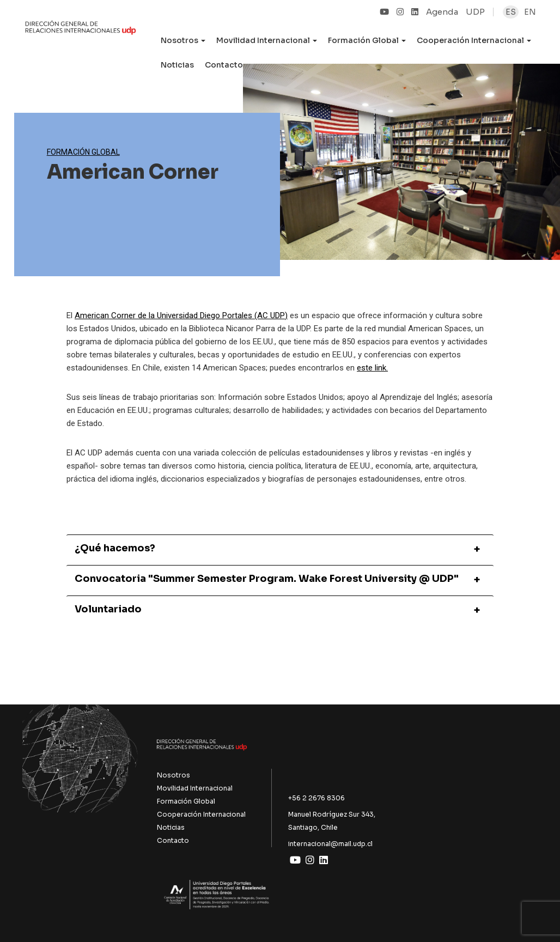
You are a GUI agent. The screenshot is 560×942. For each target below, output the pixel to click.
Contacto (224, 65)
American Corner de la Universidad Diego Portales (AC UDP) (181, 315)
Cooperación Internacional (201, 814)
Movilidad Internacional (195, 788)
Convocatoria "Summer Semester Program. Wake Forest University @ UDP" (267, 579)
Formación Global (83, 152)
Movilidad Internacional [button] (267, 40)
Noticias (177, 65)
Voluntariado (108, 610)
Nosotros (174, 775)
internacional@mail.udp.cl (330, 844)
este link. (372, 368)
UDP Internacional (81, 35)
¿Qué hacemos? (115, 549)
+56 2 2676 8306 (316, 798)
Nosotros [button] (183, 40)
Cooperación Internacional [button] (474, 40)
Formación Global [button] (367, 40)
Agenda (442, 12)
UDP (475, 12)
